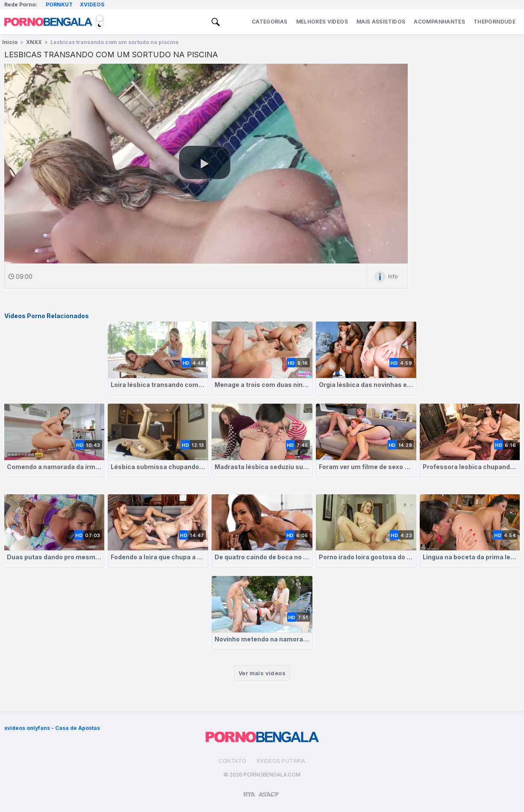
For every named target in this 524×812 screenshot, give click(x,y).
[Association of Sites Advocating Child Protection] (269, 791)
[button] (205, 162)
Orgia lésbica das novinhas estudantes (366, 385)
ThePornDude (495, 22)
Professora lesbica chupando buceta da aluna (470, 467)
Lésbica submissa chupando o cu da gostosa (158, 467)
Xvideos (92, 4)
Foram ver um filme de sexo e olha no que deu (366, 467)
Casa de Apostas (78, 728)
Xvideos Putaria (281, 761)
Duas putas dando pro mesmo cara (54, 557)
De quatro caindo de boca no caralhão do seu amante (262, 557)
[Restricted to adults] (249, 791)
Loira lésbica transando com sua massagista (158, 385)
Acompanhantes (439, 22)
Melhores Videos (322, 22)
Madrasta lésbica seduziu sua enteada (262, 467)
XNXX (34, 42)
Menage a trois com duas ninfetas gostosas (262, 385)
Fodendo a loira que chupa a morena (158, 557)
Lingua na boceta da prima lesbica (470, 557)
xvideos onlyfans (27, 728)
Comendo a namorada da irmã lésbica (54, 467)
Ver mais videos (262, 673)
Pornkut (59, 4)
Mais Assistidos (381, 22)
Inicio (10, 42)
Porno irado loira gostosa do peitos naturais (366, 557)
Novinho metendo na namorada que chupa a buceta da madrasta (262, 639)
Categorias (270, 22)
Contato (232, 761)
